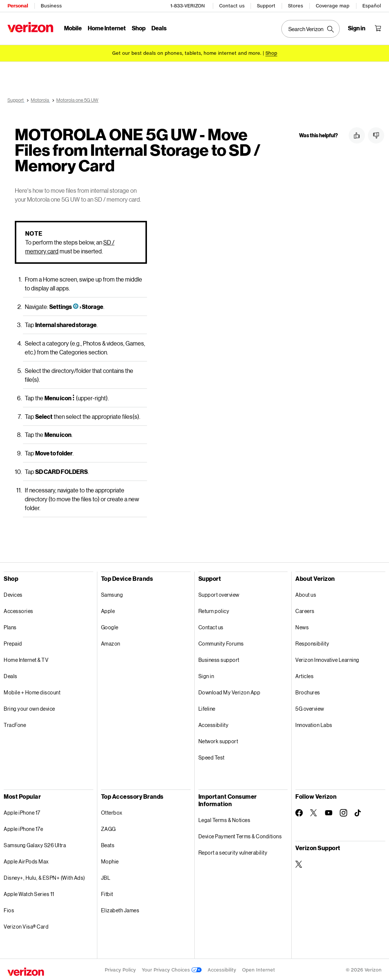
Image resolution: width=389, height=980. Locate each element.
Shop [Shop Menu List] (139, 28)
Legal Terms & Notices (224, 819)
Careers (305, 610)
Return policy (214, 610)
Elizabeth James (120, 909)
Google (110, 626)
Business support (219, 659)
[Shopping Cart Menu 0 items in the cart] (378, 28)
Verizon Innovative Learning (327, 659)
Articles (304, 675)
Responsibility (312, 642)
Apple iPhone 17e (23, 828)
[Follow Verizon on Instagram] (343, 812)
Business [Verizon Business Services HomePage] (51, 6)
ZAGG (108, 828)
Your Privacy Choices (172, 969)
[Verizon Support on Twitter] (299, 863)
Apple (108, 610)
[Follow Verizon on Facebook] (299, 812)
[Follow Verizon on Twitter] (314, 812)
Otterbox (112, 811)
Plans (10, 626)
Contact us (232, 6)
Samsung (112, 594)
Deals (11, 675)
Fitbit (107, 893)
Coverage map (333, 6)
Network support (218, 740)
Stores (296, 6)
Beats (108, 844)
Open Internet (259, 969)
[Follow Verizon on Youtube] (329, 812)
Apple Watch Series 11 (29, 893)
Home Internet (107, 28)
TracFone (15, 724)
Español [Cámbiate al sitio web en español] (372, 6)
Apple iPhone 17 (22, 811)
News (302, 626)
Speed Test (212, 756)
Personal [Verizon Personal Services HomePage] (18, 6)
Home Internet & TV (26, 659)
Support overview (219, 594)
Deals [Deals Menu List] (159, 28)
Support (266, 6)
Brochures (308, 691)
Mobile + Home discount (32, 691)
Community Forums (221, 642)
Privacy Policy (120, 969)
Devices (13, 594)
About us (306, 594)
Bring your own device (29, 708)
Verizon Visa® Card (26, 925)
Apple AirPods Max (26, 860)
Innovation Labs (314, 724)
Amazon (111, 642)
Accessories (19, 610)
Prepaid (13, 642)
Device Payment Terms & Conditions (240, 835)
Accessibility (214, 724)
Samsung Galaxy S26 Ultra (35, 844)
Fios (9, 909)
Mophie (110, 860)
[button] (357, 135)
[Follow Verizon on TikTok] (358, 812)
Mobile (73, 28)
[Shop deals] (271, 53)
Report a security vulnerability (233, 851)
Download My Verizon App (229, 691)
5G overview (310, 708)
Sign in (206, 675)
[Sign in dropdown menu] (357, 28)
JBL (106, 877)
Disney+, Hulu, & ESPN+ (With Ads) (44, 877)
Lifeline (207, 708)
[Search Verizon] (311, 29)
